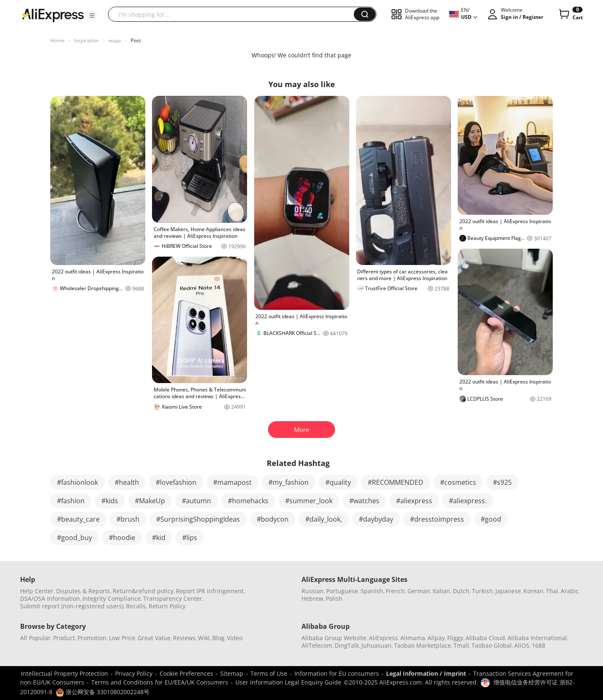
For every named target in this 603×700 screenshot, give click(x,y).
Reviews (184, 638)
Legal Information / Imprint (426, 673)
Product (64, 638)
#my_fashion (289, 482)
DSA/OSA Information (50, 598)
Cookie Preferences (186, 673)
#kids (110, 501)
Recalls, (137, 606)
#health (127, 482)
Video (235, 638)
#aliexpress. (468, 501)
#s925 (502, 482)
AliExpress (383, 638)
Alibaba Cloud (485, 638)
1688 (539, 645)
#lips (190, 538)
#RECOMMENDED (396, 482)
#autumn (196, 501)
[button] (92, 15)
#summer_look (309, 501)
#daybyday (376, 519)
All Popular (35, 638)
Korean (533, 591)
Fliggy (455, 638)
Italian (441, 591)
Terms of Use (269, 673)
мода (115, 40)
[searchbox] (234, 14)
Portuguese (342, 591)
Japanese (508, 591)
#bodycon (273, 519)
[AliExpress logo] (53, 15)
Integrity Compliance (112, 598)
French (395, 591)
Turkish (482, 591)
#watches (364, 501)
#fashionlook (77, 482)
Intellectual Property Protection (64, 673)
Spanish (372, 591)
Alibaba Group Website (334, 638)
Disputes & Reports (83, 591)
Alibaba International (537, 638)
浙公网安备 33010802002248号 (103, 692)
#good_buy (75, 538)
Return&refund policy (143, 591)
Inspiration (86, 40)
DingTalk (347, 645)
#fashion (71, 501)
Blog (218, 638)
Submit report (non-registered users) (72, 606)
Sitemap (232, 673)
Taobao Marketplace (423, 645)
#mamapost (232, 482)
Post (136, 40)
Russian (313, 591)
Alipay (436, 638)
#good (491, 519)
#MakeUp (150, 501)
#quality (338, 482)
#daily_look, (324, 519)
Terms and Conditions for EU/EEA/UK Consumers (160, 682)
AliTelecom (317, 645)
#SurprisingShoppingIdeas (198, 519)
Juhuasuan (376, 645)
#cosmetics (458, 482)
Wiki (204, 638)
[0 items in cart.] (570, 14)
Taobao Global (492, 645)
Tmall (461, 645)
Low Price (122, 638)
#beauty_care (78, 519)
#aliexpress (414, 501)
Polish (334, 598)
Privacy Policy (134, 673)
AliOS (522, 645)
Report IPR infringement (210, 591)
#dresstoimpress (437, 519)
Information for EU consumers (337, 673)
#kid (159, 538)
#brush (128, 519)
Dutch (461, 591)
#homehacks (248, 501)
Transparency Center (173, 598)
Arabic (570, 591)
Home (57, 40)
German (419, 591)
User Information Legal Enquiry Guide (288, 682)
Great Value (154, 638)
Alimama (413, 638)
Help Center (37, 591)
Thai (552, 591)
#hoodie (122, 538)
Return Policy (167, 606)
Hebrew (312, 598)
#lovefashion (176, 482)
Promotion (92, 638)
